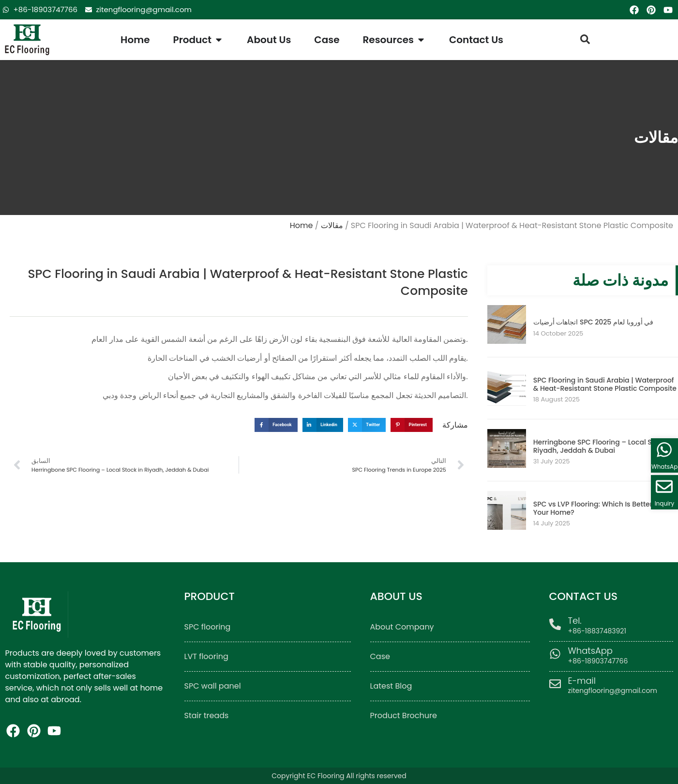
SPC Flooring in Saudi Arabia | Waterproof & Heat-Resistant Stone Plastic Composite (605, 384)
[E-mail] (555, 684)
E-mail (582, 681)
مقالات (332, 225)
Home (301, 225)
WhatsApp (591, 651)
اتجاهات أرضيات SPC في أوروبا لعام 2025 (594, 322)
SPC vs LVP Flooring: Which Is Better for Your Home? (598, 508)
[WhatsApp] (555, 654)
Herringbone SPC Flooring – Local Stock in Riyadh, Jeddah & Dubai (604, 446)
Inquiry (665, 503)
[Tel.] (555, 624)
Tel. (575, 621)
